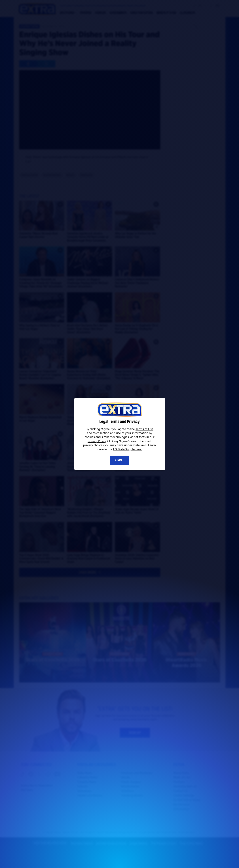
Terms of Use (144, 429)
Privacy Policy (97, 441)
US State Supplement (128, 449)
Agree (119, 460)
